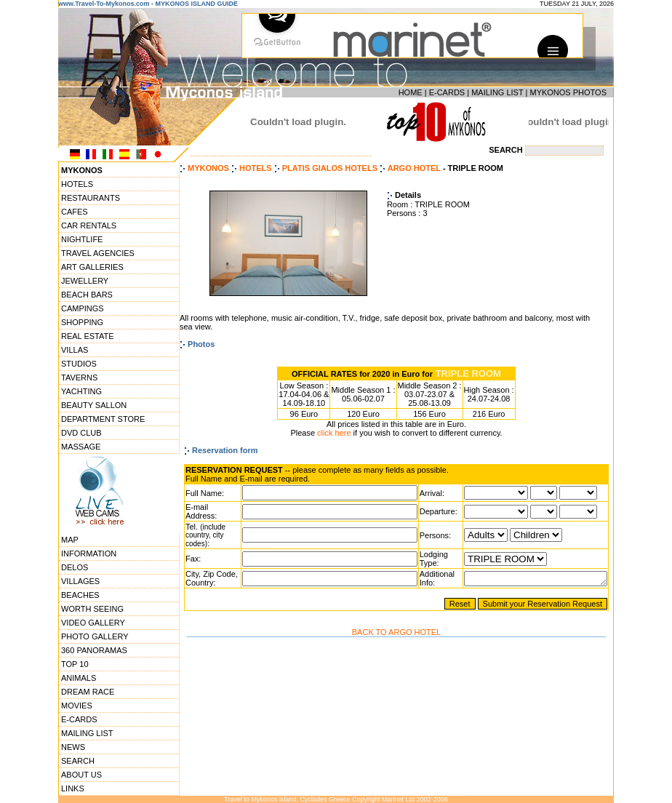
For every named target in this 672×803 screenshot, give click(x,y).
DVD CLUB (81, 433)
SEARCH (78, 761)
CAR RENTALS (89, 225)
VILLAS (75, 350)
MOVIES (77, 706)
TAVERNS (79, 377)
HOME (411, 92)
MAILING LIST (497, 92)
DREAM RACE (88, 692)
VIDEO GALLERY (93, 623)
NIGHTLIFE (82, 239)
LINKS (73, 788)
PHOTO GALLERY (95, 636)
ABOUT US (81, 775)
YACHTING (81, 391)
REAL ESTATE (88, 336)
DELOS (75, 567)
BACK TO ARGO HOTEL (396, 641)
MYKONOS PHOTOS (568, 92)
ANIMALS (79, 678)
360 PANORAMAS (94, 650)
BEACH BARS (87, 295)
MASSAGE (81, 447)
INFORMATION (89, 554)
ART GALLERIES (92, 267)
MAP (70, 540)
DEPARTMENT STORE (103, 419)
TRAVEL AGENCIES (98, 253)
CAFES (75, 212)
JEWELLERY (85, 281)
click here (334, 433)
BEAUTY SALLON (94, 405)
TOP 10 (75, 664)
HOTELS (77, 184)
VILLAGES (80, 581)
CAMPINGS (83, 308)
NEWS (73, 747)
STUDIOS (79, 364)
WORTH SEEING (92, 609)
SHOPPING (82, 322)
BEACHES (80, 595)
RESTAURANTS (91, 198)
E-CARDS (447, 92)
